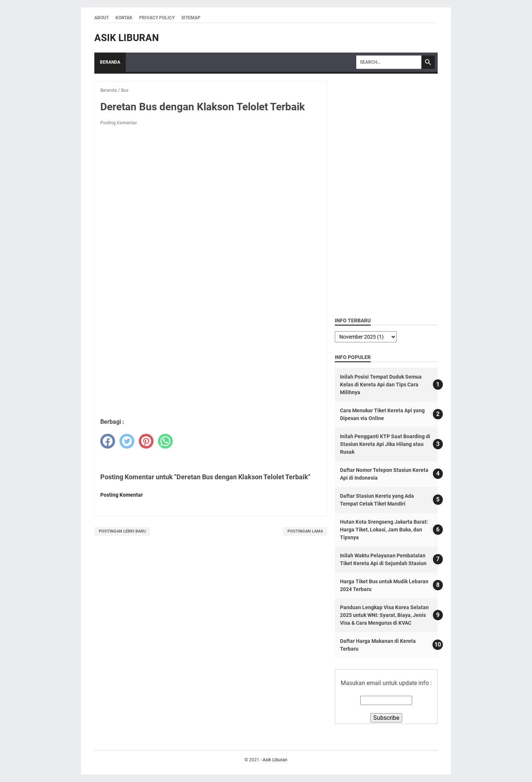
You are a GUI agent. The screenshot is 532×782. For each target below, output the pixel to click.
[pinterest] (146, 441)
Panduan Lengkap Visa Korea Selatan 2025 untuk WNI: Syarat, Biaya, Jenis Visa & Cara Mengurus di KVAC (384, 615)
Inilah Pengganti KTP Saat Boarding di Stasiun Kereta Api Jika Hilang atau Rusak (385, 444)
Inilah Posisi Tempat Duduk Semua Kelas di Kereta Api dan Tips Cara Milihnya (381, 385)
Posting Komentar (119, 123)
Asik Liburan (127, 38)
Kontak (124, 18)
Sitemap (191, 18)
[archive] (366, 337)
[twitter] (127, 441)
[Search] (389, 62)
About (102, 18)
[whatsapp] (165, 441)
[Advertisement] (211, 358)
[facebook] (108, 441)
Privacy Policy (157, 18)
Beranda (110, 62)
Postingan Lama (305, 531)
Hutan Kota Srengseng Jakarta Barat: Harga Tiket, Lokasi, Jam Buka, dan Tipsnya (384, 530)
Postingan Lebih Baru (122, 531)
